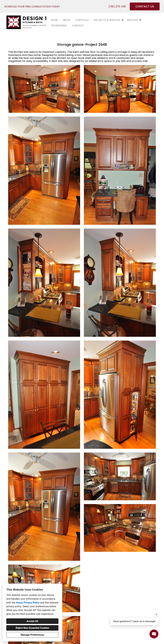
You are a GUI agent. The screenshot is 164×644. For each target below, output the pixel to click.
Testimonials (59, 26)
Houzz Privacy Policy (28, 603)
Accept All (32, 621)
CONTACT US (145, 6)
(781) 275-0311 (117, 7)
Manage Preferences (32, 635)
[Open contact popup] (154, 634)
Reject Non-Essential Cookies (32, 628)
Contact (78, 26)
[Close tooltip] (156, 614)
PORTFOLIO (82, 20)
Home (54, 20)
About (67, 20)
